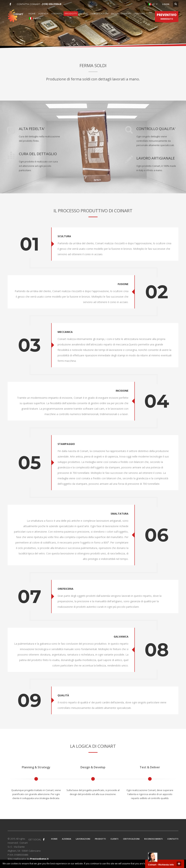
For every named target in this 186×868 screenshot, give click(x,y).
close (179, 864)
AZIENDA (43, 14)
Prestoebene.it (39, 859)
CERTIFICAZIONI (100, 14)
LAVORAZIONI (83, 839)
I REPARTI (57, 14)
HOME (32, 14)
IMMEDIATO (167, 17)
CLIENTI (84, 14)
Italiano (35, 18)
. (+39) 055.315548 (51, 4)
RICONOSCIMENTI (121, 14)
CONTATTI (139, 14)
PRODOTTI (71, 14)
